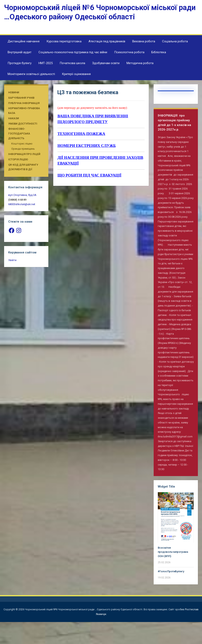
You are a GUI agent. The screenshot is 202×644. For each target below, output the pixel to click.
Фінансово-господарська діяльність (19, 134)
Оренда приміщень (23, 149)
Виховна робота (144, 41)
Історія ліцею (18, 159)
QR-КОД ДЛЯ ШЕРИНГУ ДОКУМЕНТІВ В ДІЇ (23, 167)
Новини (14, 92)
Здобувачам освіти (106, 63)
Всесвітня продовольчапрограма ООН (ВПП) (173, 552)
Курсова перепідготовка (64, 41)
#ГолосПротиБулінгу (171, 571)
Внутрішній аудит (20, 52)
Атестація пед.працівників (107, 41)
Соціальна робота (175, 41)
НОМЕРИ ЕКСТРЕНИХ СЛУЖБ (86, 146)
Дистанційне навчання (24, 41)
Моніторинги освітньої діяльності (31, 74)
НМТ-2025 (46, 63)
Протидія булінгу (20, 63)
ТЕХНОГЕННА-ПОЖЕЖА (81, 134)
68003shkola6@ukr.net (22, 204)
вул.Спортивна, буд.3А (22, 195)
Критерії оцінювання (76, 74)
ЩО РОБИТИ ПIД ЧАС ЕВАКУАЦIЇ (89, 175)
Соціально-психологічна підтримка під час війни (73, 52)
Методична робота (140, 63)
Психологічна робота (129, 52)
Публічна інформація (24, 103)
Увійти (12, 260)
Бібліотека (159, 52)
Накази (14, 118)
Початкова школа (72, 63)
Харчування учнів (21, 98)
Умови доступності (23, 124)
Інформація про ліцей (24, 154)
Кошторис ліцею (22, 144)
